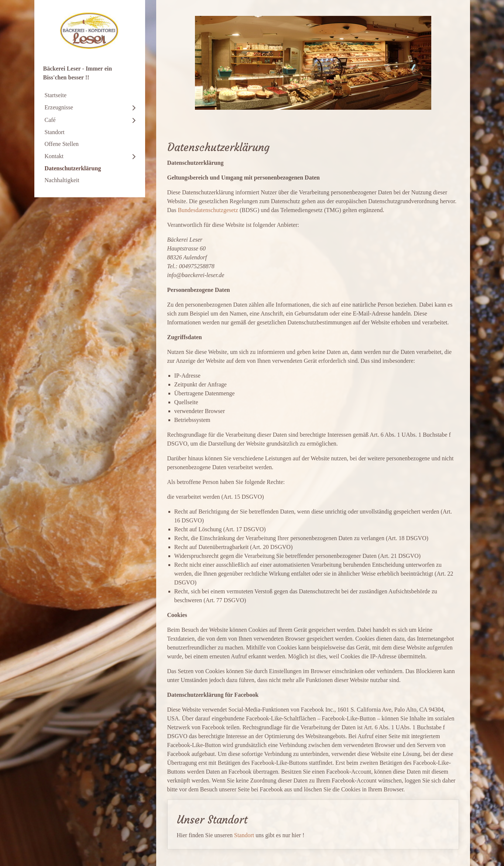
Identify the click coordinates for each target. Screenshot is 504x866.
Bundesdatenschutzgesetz (208, 210)
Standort (55, 132)
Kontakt (54, 156)
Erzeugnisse (59, 107)
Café (50, 120)
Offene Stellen (62, 144)
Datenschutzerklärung (73, 168)
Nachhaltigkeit (62, 180)
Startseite (56, 95)
